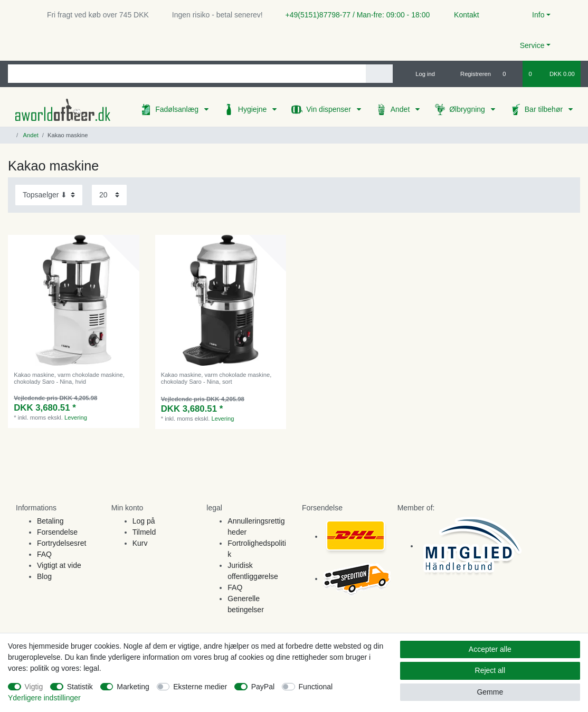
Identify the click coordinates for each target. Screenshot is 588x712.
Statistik (80, 687)
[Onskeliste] (510, 74)
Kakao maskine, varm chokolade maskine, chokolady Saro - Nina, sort (216, 378)
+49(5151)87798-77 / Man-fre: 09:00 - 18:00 (354, 15)
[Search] (379, 74)
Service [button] (532, 45)
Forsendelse (57, 532)
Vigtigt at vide (59, 565)
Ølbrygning (468, 109)
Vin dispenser (329, 109)
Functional (316, 687)
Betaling (50, 521)
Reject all (490, 670)
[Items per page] (109, 195)
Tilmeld (144, 532)
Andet (401, 109)
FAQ (44, 554)
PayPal (263, 687)
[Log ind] (421, 74)
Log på (144, 521)
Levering (76, 417)
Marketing (133, 687)
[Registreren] (470, 74)
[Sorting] (49, 195)
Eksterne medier (200, 687)
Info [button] (538, 15)
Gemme (490, 692)
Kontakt (462, 15)
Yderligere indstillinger (44, 698)
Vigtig (34, 687)
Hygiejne (253, 109)
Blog (44, 576)
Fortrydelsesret (61, 543)
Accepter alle (490, 649)
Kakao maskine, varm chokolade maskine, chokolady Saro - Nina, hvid (69, 378)
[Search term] (187, 74)
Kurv (140, 543)
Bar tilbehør (545, 109)
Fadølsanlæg (178, 109)
